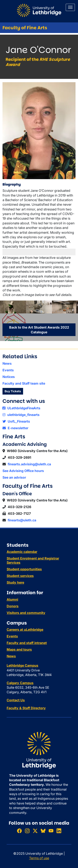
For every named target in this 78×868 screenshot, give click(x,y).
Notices (9, 377)
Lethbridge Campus (22, 665)
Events (8, 370)
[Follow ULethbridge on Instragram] (27, 831)
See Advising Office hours (23, 471)
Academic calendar (22, 552)
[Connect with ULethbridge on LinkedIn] (59, 831)
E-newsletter (15, 428)
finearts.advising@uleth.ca (29, 464)
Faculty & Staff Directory (26, 708)
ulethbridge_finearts (21, 415)
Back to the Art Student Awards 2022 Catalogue (39, 330)
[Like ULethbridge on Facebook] (19, 831)
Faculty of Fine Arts (25, 28)
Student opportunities (24, 569)
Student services (20, 576)
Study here (15, 582)
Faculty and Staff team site (24, 383)
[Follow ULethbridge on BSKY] (43, 831)
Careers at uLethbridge (25, 630)
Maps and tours (19, 649)
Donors (13, 606)
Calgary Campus (20, 683)
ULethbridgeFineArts (21, 408)
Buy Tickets (13, 391)
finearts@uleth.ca (22, 520)
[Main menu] (70, 7)
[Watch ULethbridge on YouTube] (51, 831)
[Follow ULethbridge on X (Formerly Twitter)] (35, 831)
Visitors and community (26, 613)
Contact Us (16, 700)
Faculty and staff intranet (27, 643)
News (7, 363)
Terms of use (39, 858)
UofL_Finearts (16, 421)
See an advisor (14, 477)
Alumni (12, 599)
